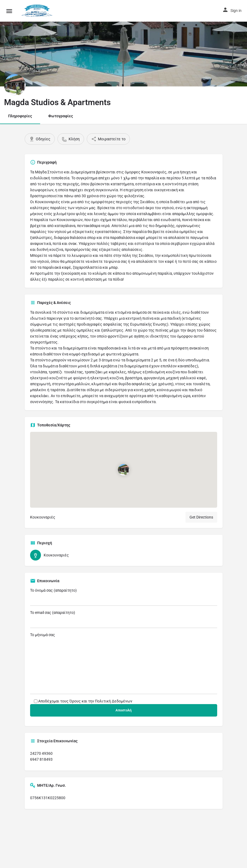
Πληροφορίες (20, 116)
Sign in (236, 11)
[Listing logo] (15, 85)
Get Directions (201, 517)
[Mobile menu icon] (9, 11)
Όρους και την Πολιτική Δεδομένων (101, 701)
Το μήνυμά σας (124, 663)
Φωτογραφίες (61, 116)
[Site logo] (38, 11)
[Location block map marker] (124, 470)
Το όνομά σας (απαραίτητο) (124, 597)
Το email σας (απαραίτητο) (124, 619)
